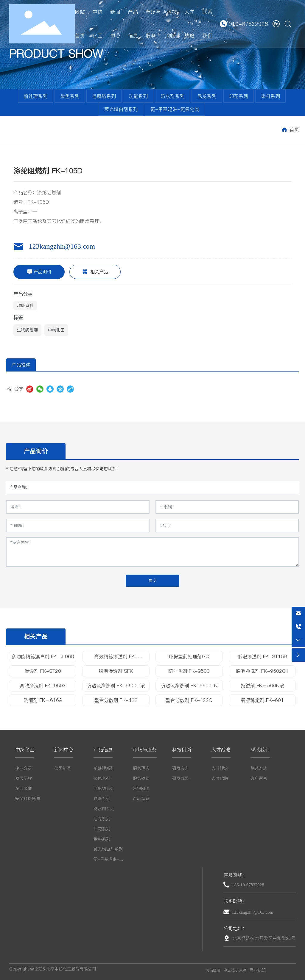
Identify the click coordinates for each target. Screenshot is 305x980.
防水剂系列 (172, 96)
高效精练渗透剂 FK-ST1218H (116, 659)
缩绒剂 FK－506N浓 (262, 686)
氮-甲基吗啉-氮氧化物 (175, 109)
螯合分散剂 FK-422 (116, 700)
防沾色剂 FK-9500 (189, 671)
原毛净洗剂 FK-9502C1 (262, 671)
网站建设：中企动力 (222, 970)
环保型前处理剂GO (189, 656)
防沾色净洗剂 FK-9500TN (189, 686)
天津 (243, 970)
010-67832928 (248, 24)
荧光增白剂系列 (121, 109)
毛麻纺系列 (104, 96)
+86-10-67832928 (248, 885)
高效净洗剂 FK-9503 (43, 686)
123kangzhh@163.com (62, 246)
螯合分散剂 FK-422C (189, 700)
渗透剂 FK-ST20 (43, 671)
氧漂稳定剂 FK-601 (262, 700)
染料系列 (270, 96)
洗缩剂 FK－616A (43, 700)
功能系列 (138, 96)
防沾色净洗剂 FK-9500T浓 (116, 686)
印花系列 (239, 96)
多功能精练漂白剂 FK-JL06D (43, 656)
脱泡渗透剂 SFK (116, 671)
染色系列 (70, 96)
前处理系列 (35, 96)
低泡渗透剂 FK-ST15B (262, 656)
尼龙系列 (207, 96)
